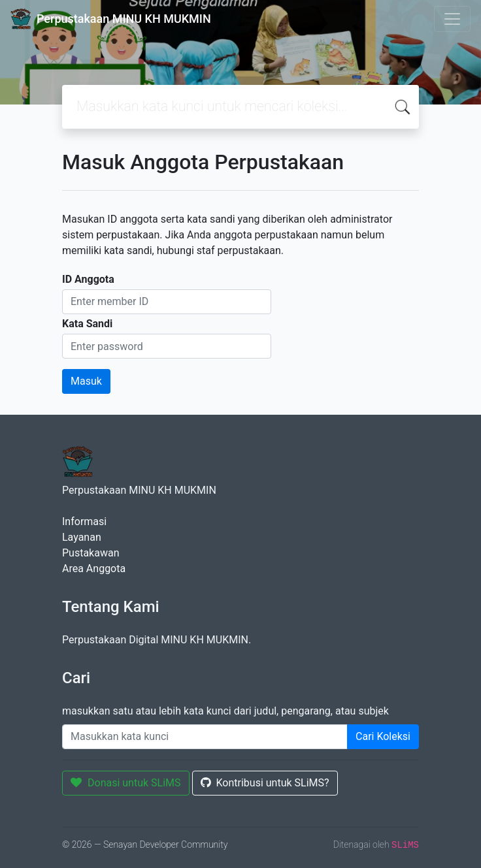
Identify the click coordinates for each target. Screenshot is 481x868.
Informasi (84, 522)
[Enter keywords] (205, 737)
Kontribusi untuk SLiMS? (265, 783)
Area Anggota (94, 569)
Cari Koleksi (383, 736)
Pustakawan (91, 553)
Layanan (82, 537)
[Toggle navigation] (452, 19)
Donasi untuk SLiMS (126, 783)
